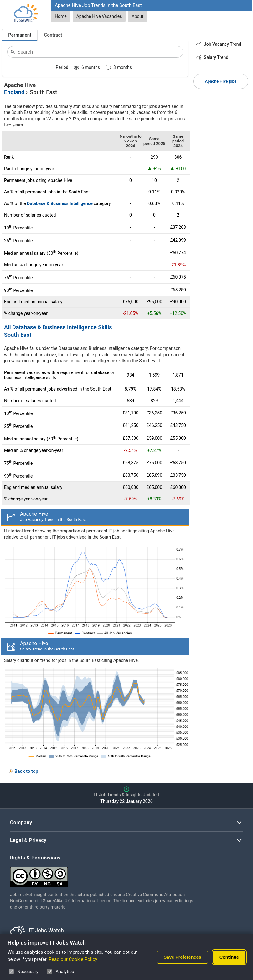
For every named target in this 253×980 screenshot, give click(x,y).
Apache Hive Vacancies (99, 16)
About (137, 16)
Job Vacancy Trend (222, 44)
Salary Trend (216, 57)
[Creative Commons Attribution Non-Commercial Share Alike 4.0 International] (104, 874)
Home (61, 16)
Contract (53, 35)
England (14, 92)
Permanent (20, 35)
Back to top (26, 771)
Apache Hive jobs (221, 81)
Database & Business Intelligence (60, 203)
